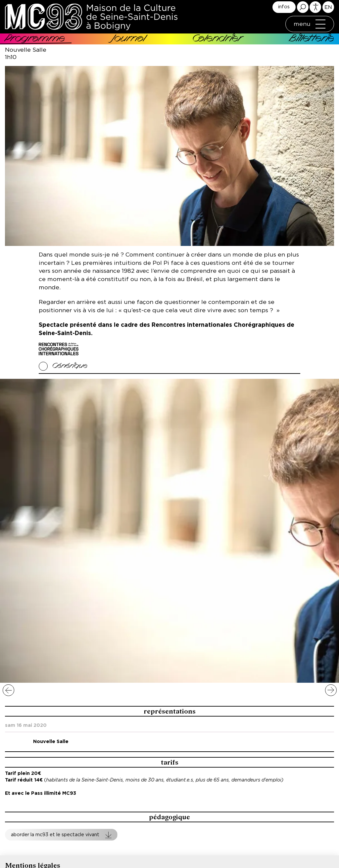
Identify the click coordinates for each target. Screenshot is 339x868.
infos (284, 7)
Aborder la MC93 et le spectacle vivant (55, 835)
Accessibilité (315, 7)
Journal (129, 39)
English (328, 7)
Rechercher (303, 7)
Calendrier (217, 39)
